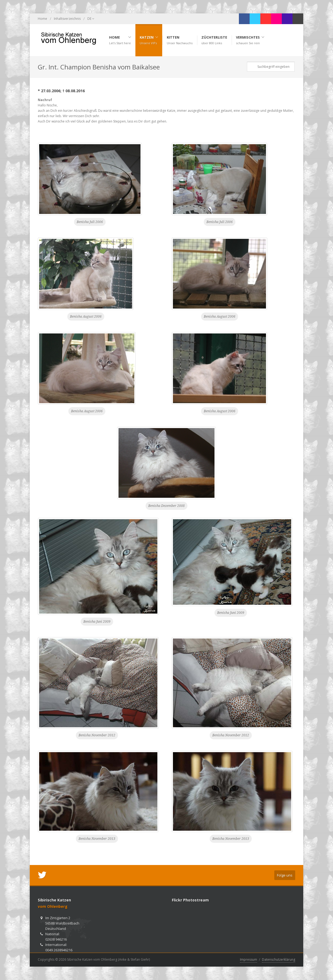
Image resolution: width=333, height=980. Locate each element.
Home (42, 19)
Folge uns (285, 875)
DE (91, 19)
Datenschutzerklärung (279, 959)
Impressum (249, 959)
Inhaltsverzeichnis (67, 19)
